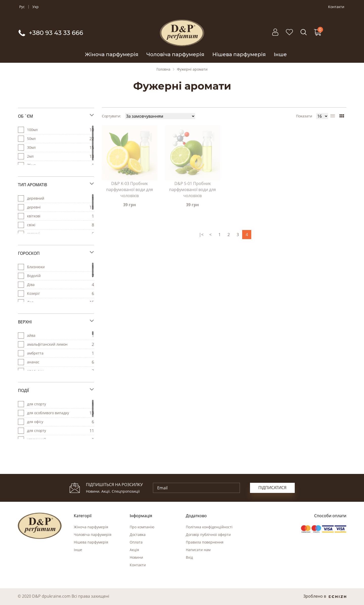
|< (201, 235)
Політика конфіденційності (209, 527)
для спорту (37, 431)
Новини (136, 557)
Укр (36, 7)
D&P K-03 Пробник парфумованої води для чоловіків (130, 190)
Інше (280, 54)
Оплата (136, 542)
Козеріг (33, 293)
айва (31, 335)
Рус (22, 7)
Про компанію (142, 527)
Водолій (34, 276)
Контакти (336, 7)
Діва (31, 285)
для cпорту (37, 404)
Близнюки (36, 267)
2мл (30, 156)
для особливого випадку (48, 413)
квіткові (34, 216)
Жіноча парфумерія (112, 54)
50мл (31, 139)
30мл (31, 147)
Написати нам (198, 550)
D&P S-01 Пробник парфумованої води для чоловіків (192, 190)
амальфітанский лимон (47, 344)
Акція (134, 550)
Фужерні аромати (192, 69)
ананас (33, 362)
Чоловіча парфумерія (175, 54)
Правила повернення (205, 542)
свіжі (31, 225)
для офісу (35, 422)
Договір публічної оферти (208, 535)
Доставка (138, 535)
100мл (32, 130)
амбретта (35, 353)
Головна (163, 69)
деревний (36, 198)
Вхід (189, 557)
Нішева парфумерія (239, 54)
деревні (34, 207)
